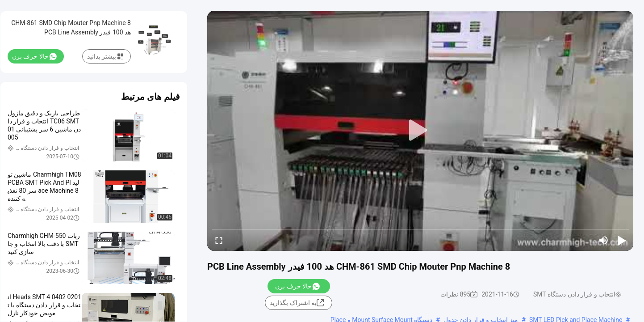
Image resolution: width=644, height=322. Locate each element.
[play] (420, 131)
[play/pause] (622, 240)
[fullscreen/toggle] (219, 240)
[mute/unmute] (604, 240)
